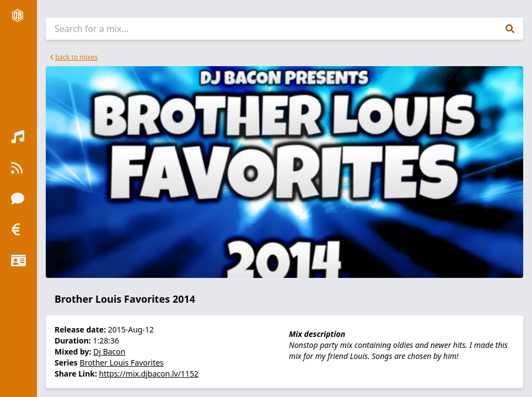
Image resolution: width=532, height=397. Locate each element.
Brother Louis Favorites (122, 363)
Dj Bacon (109, 352)
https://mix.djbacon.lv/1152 (149, 374)
